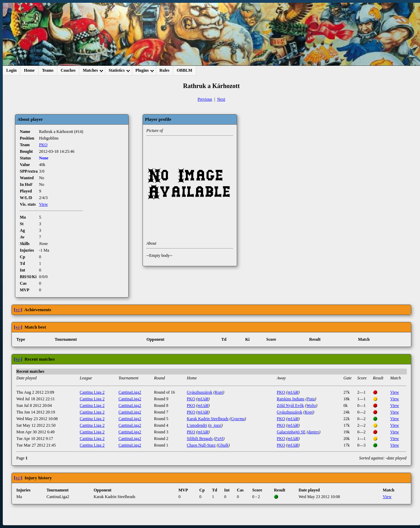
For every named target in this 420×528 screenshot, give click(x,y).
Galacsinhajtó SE (291, 432)
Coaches (68, 70)
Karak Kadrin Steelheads (208, 419)
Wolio (311, 405)
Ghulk (223, 445)
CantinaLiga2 (130, 392)
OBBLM (184, 70)
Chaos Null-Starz (201, 445)
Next (221, 99)
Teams (48, 70)
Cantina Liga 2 (92, 392)
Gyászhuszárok (199, 392)
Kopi (219, 392)
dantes (313, 432)
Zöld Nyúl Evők (290, 405)
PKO (43, 145)
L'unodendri (197, 425)
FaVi (219, 439)
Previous (205, 99)
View (43, 204)
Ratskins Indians (291, 399)
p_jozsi (216, 425)
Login (11, 70)
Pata (311, 399)
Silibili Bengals (200, 439)
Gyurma (238, 419)
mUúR (293, 392)
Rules (165, 70)
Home (29, 70)
